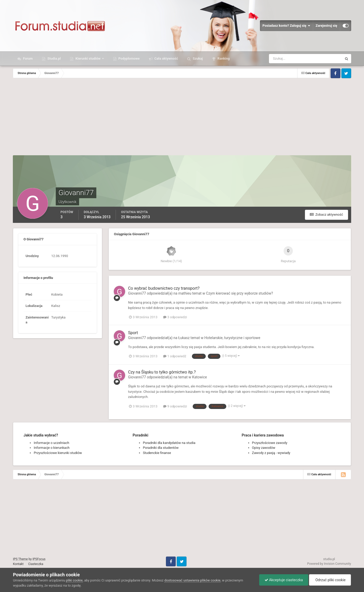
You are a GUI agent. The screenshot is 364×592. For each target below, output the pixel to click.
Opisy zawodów (264, 448)
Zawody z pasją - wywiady (271, 453)
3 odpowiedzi (175, 317)
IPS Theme (20, 559)
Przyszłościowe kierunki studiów (58, 453)
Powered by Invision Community (329, 564)
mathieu (185, 293)
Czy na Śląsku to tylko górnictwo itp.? (162, 372)
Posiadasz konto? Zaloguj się (286, 26)
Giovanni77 (137, 293)
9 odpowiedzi (175, 406)
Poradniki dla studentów (161, 448)
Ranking (223, 58)
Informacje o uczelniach (51, 443)
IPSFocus (39, 559)
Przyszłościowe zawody (270, 443)
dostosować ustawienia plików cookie (193, 580)
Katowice (200, 377)
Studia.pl (54, 58)
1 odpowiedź (175, 356)
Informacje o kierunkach (52, 448)
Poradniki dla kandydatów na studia (169, 443)
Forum (27, 58)
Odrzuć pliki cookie (330, 580)
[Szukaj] (287, 59)
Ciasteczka (36, 564)
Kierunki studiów (88, 58)
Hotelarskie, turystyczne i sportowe (232, 338)
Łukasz (184, 338)
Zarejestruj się (326, 26)
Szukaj (197, 58)
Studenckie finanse (157, 453)
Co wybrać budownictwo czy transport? (164, 288)
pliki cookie (74, 580)
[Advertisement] (182, 117)
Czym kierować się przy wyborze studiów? (239, 293)
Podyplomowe (129, 58)
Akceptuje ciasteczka (284, 580)
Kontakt (18, 564)
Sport (133, 333)
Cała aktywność (166, 58)
